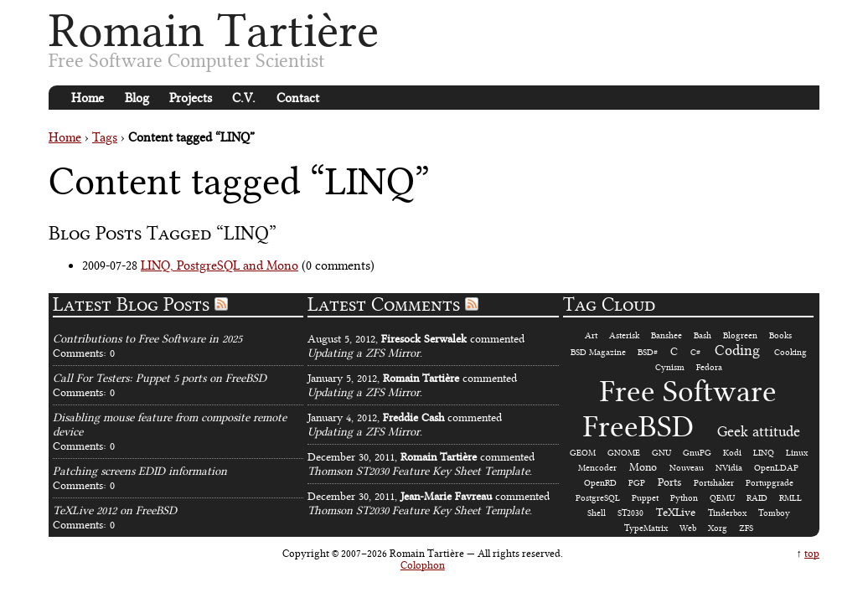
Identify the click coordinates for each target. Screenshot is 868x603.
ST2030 (630, 513)
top (812, 554)
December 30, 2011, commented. (421, 464)
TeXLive (676, 512)
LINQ (764, 453)
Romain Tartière (214, 30)
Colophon (423, 565)
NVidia (729, 468)
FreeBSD (638, 426)
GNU (661, 453)
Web (688, 528)
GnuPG (697, 453)
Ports (669, 482)
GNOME (624, 453)
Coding (737, 350)
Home (88, 98)
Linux (797, 453)
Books (780, 335)
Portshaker (714, 483)
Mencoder (597, 468)
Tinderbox (727, 513)
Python (684, 498)
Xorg (718, 528)
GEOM (583, 453)
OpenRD (600, 483)
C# (695, 352)
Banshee (666, 335)
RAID (757, 498)
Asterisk (624, 335)
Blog (137, 98)
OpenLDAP (776, 468)
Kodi (732, 453)
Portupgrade (770, 483)
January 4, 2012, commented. (405, 425)
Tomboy (774, 513)
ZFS (746, 528)
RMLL (790, 498)
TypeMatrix (646, 528)
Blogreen (740, 335)
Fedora (709, 367)
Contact (298, 98)
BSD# (648, 352)
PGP (637, 483)
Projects (191, 98)
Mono (643, 467)
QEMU (722, 498)
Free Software (688, 391)
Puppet (645, 498)
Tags (105, 137)
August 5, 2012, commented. (416, 346)
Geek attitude (759, 431)
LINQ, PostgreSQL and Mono (220, 265)
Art (591, 335)
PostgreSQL (598, 498)
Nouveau (687, 468)
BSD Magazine (598, 352)
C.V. (244, 98)
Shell (597, 513)
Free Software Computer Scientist (187, 61)
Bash (703, 335)
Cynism (670, 367)
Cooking (790, 352)
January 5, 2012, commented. (412, 385)
